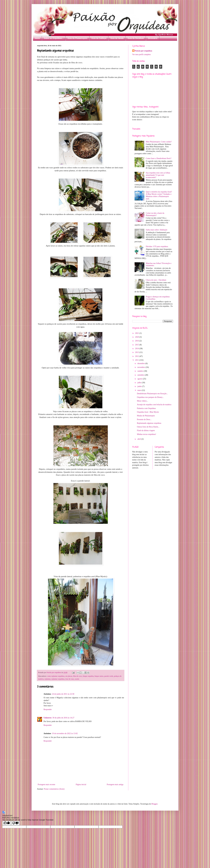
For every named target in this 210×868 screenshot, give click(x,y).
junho (140, 386)
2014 (137, 349)
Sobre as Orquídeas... (54, 38)
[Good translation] (7, 823)
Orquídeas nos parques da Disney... (150, 397)
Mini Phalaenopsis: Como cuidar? (159, 142)
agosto (140, 379)
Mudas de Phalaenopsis (146, 416)
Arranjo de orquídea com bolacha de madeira (154, 405)
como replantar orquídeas (56, 676)
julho (140, 383)
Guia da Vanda (117, 38)
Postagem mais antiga (115, 784)
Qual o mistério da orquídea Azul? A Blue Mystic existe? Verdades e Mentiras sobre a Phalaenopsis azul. (159, 195)
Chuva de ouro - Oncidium (156, 280)
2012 (137, 356)
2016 (137, 341)
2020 (137, 337)
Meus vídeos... (142, 401)
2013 (137, 352)
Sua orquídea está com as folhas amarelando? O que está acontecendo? (158, 175)
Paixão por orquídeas (144, 51)
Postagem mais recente (46, 784)
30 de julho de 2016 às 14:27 (63, 718)
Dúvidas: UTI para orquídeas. (157, 246)
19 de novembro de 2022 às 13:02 (65, 733)
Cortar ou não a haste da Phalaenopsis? (155, 214)
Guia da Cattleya (99, 38)
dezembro (141, 363)
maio (140, 390)
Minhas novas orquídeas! (146, 434)
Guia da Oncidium (136, 38)
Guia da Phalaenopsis (77, 38)
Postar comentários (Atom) (54, 789)
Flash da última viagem (146, 430)
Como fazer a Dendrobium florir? (159, 158)
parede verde (109, 676)
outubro (141, 371)
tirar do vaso (70, 679)
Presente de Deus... (144, 419)
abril (139, 439)
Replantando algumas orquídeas (149, 423)
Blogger (154, 804)
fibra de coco (77, 676)
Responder (48, 709)
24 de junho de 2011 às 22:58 (63, 694)
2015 (137, 345)
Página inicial (81, 784)
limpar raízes (99, 676)
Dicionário (153, 38)
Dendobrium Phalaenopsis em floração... (152, 394)
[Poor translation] (15, 823)
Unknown (48, 718)
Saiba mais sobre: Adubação (157, 230)
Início (37, 38)
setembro (141, 375)
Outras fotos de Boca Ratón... (148, 427)
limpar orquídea (88, 676)
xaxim (77, 679)
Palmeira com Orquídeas (146, 408)
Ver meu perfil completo (141, 54)
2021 (137, 333)
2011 (137, 360)
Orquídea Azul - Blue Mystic (148, 412)
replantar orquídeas (58, 679)
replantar (47, 679)
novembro (141, 367)
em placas (69, 676)
